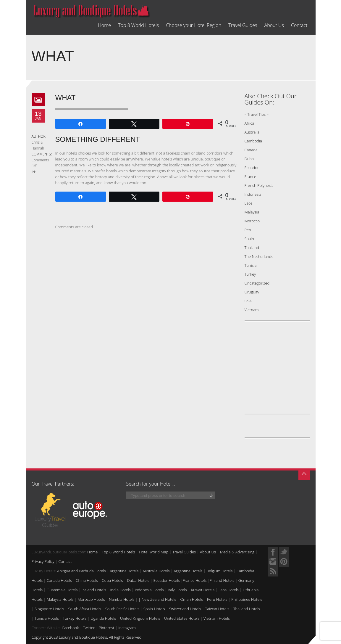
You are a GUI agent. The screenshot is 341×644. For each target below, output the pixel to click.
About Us (274, 25)
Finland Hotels (222, 580)
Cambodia (253, 141)
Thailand (252, 248)
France (250, 176)
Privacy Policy (43, 561)
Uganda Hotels (103, 618)
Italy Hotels (177, 590)
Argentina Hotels (124, 571)
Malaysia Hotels (60, 599)
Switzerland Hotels (185, 609)
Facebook (70, 628)
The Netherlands (259, 256)
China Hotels (87, 580)
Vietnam (252, 310)
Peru (249, 230)
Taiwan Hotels (217, 609)
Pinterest (106, 628)
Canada (251, 150)
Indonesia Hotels (149, 590)
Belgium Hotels (219, 571)
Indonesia (253, 194)
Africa (249, 123)
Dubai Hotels (138, 580)
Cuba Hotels (112, 580)
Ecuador (252, 168)
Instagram (127, 628)
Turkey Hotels (75, 618)
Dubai (250, 159)
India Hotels (121, 590)
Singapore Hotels (49, 609)
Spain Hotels (154, 609)
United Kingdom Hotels (140, 618)
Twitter (89, 628)
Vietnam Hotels (217, 618)
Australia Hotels (156, 571)
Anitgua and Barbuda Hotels (81, 571)
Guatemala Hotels (62, 590)
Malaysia (252, 212)
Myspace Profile (284, 562)
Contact (299, 25)
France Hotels (195, 580)
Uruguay (252, 292)
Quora (273, 562)
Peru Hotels (217, 599)
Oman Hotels (191, 599)
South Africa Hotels (84, 609)
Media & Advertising (237, 552)
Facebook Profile (273, 552)
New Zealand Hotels (159, 599)
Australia (252, 132)
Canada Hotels (59, 580)
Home (104, 25)
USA (248, 301)
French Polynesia (259, 185)
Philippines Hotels (247, 599)
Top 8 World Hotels (138, 25)
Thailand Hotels (247, 609)
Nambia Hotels (122, 599)
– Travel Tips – (257, 114)
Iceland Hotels (94, 590)
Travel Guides (243, 25)
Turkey (250, 274)
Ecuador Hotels (166, 580)
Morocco (252, 221)
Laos (249, 203)
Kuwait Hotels (203, 590)
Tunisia (251, 265)
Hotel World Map (154, 552)
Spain (249, 239)
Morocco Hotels (91, 599)
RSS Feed (273, 572)
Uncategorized (257, 283)
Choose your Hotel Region (194, 25)
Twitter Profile (284, 552)
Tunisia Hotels (47, 618)
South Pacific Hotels (122, 609)
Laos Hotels (229, 590)
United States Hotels (182, 618)
